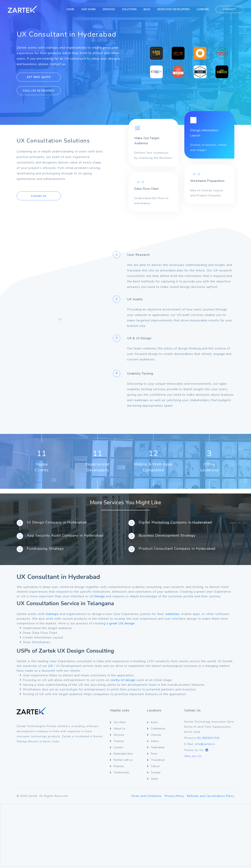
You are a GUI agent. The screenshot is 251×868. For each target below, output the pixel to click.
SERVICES (109, 9)
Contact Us (39, 196)
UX (50, 666)
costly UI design (123, 680)
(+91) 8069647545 (207, 738)
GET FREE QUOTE (39, 77)
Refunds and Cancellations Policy (211, 796)
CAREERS (203, 9)
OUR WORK (88, 9)
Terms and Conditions (146, 796)
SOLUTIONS (129, 9)
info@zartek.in (205, 744)
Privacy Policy (174, 796)
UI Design (97, 596)
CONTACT (229, 9)
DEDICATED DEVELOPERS (174, 9)
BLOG (147, 9)
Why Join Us (193, 756)
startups (52, 614)
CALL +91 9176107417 (39, 91)
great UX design (122, 623)
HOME (70, 9)
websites (172, 614)
